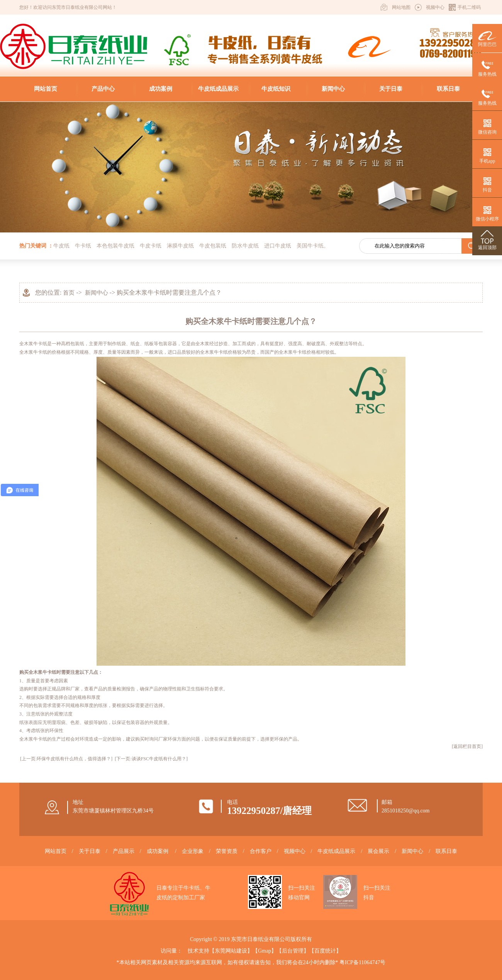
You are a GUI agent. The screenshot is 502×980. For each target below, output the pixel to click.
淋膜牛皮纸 (180, 246)
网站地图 (401, 7)
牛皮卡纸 (151, 246)
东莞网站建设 (231, 951)
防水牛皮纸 (245, 246)
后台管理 (293, 951)
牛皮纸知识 (276, 89)
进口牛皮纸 (278, 246)
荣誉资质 (227, 851)
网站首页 (46, 89)
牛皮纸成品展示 (218, 89)
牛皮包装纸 (213, 246)
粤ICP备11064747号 (362, 962)
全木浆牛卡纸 (33, 344)
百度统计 (325, 951)
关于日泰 (391, 89)
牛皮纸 (61, 246)
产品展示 (124, 851)
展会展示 (378, 851)
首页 (69, 293)
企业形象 (193, 851)
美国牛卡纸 (310, 246)
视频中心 (435, 7)
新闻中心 (333, 89)
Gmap (265, 951)
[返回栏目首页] (467, 746)
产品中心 (103, 89)
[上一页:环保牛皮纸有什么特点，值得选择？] (66, 759)
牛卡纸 (83, 246)
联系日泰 (448, 89)
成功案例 (161, 89)
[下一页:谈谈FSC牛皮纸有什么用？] (151, 759)
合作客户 (261, 851)
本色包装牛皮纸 (115, 246)
